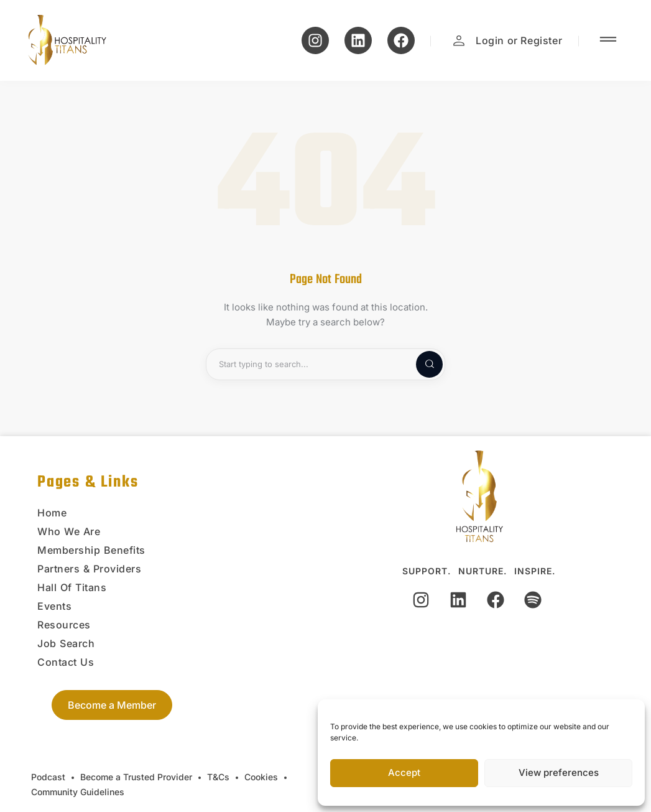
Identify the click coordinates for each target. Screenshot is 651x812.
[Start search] (419, 364)
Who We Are (69, 531)
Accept (404, 772)
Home (52, 513)
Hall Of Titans (72, 587)
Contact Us (66, 662)
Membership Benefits (91, 550)
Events (54, 606)
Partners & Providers (89, 569)
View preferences (559, 772)
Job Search (66, 643)
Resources (64, 625)
